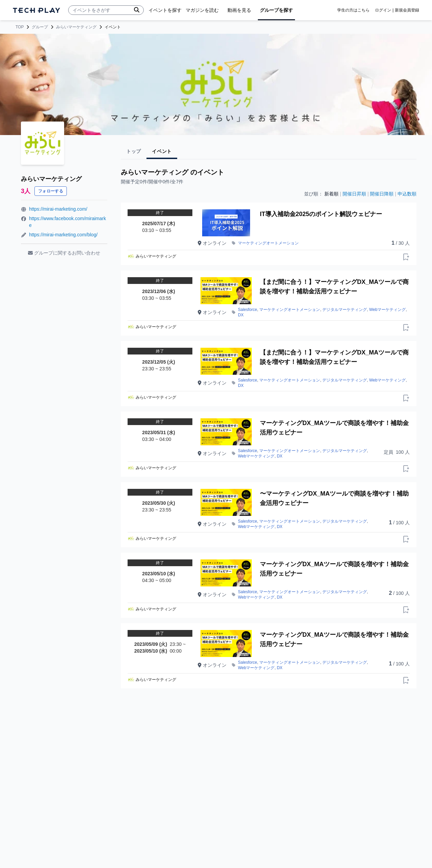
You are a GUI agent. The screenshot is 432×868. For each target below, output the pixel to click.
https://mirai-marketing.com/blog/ (63, 235)
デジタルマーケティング (345, 310)
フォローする (51, 191)
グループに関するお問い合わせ (64, 253)
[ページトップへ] (36, 10)
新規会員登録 (407, 10)
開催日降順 (382, 194)
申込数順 (407, 194)
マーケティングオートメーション (268, 243)
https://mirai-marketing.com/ (58, 209)
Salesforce (248, 310)
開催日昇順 (354, 194)
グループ (40, 27)
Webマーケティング (387, 310)
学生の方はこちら (353, 10)
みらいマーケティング (76, 27)
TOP (20, 27)
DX (241, 315)
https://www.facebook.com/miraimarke (67, 222)
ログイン (383, 10)
